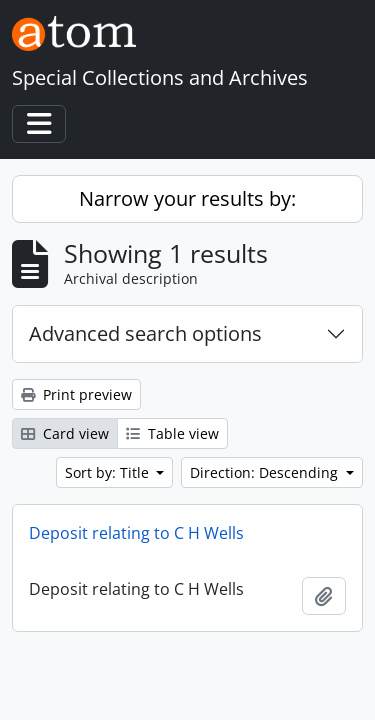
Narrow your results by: (187, 198)
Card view (65, 433)
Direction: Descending (266, 472)
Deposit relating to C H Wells (136, 533)
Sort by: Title (109, 472)
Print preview (76, 394)
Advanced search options (145, 333)
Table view (172, 433)
